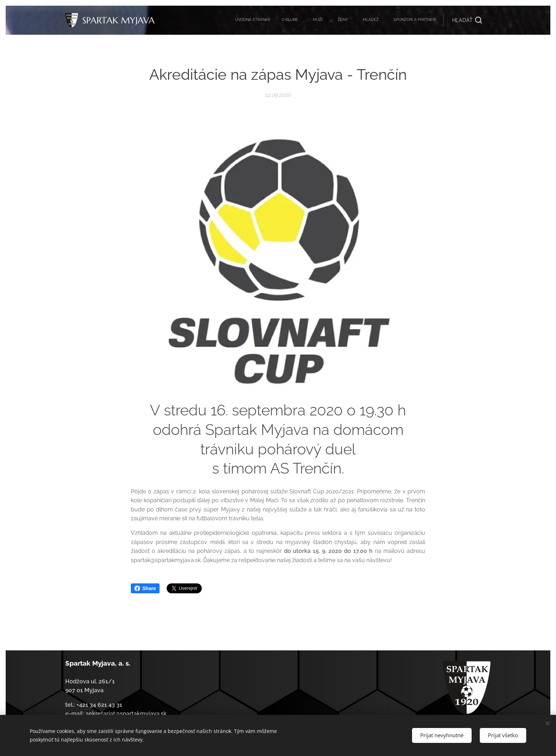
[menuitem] (367, 20)
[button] (467, 20)
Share (145, 588)
